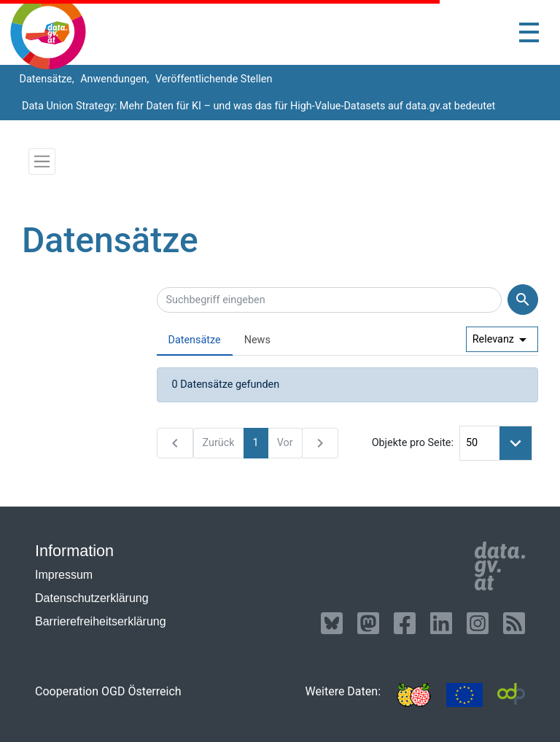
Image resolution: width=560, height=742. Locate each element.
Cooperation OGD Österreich (108, 691)
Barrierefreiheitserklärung (101, 621)
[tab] (195, 341)
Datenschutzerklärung (92, 598)
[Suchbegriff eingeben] (330, 300)
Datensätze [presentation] (195, 340)
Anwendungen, (114, 79)
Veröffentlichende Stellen (212, 79)
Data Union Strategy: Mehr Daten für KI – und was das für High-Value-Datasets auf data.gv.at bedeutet (258, 106)
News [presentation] (257, 340)
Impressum (64, 575)
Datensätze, (46, 79)
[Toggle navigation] (529, 32)
